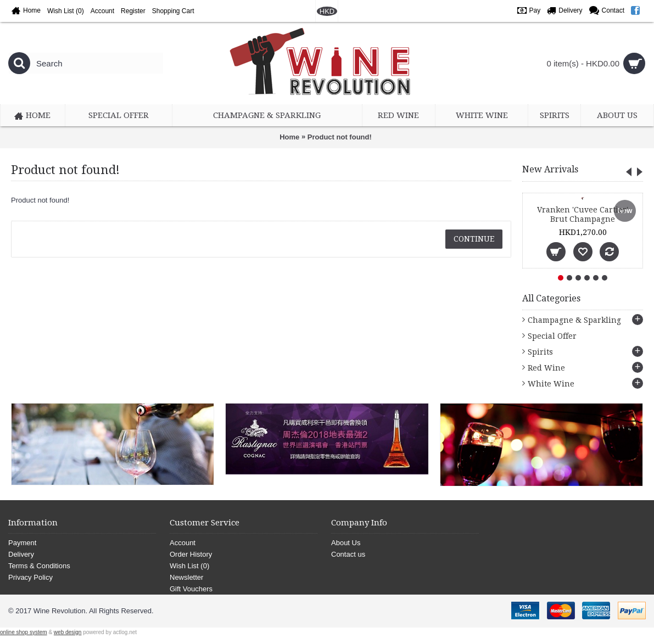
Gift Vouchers (191, 589)
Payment (22, 543)
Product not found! (340, 137)
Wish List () (189, 566)
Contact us (348, 554)
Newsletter (186, 577)
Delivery (21, 554)
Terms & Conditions (39, 566)
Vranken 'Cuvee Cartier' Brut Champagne (583, 214)
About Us (346, 543)
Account (183, 543)
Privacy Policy (30, 577)
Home (289, 137)
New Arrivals (550, 169)
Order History (191, 554)
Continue (474, 239)
